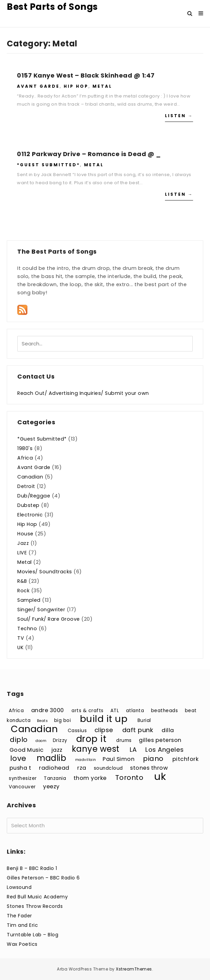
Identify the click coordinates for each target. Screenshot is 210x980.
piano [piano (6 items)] (153, 759)
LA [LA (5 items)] (133, 750)
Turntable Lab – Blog (33, 935)
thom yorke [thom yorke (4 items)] (90, 778)
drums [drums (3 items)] (124, 740)
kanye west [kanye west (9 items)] (96, 749)
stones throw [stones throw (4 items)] (149, 768)
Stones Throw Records (35, 906)
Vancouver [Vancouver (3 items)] (22, 787)
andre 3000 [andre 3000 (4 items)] (48, 710)
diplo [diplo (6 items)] (19, 740)
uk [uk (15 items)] (160, 776)
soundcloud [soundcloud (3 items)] (108, 768)
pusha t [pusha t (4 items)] (20, 768)
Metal (102, 86)
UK (20, 647)
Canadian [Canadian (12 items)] (34, 729)
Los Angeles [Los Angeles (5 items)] (165, 750)
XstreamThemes (134, 969)
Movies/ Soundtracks (45, 572)
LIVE (22, 553)
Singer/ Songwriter (41, 610)
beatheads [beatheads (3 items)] (165, 711)
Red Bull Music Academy (37, 897)
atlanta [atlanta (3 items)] (135, 711)
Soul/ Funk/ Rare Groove (49, 619)
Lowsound (19, 887)
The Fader (19, 916)
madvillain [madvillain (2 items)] (86, 760)
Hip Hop (76, 86)
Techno (27, 629)
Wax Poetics (22, 944)
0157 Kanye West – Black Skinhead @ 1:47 (86, 75)
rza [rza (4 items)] (82, 768)
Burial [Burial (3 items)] (144, 720)
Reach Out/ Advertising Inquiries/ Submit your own (83, 393)
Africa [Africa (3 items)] (16, 711)
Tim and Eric (22, 925)
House (25, 534)
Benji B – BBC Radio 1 (32, 868)
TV (21, 638)
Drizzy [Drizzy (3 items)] (60, 740)
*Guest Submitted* (48, 165)
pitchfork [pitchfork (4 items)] (186, 759)
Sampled (29, 600)
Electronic (30, 515)
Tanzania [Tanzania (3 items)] (55, 778)
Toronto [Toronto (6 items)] (129, 777)
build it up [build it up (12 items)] (104, 719)
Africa (25, 458)
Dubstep (28, 505)
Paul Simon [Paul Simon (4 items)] (119, 759)
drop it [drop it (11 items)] (91, 739)
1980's (25, 448)
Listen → (179, 116)
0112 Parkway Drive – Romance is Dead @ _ (89, 154)
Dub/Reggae (34, 496)
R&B (22, 581)
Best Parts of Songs (52, 7)
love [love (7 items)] (18, 758)
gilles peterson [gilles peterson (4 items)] (160, 740)
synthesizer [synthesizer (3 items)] (23, 778)
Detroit (26, 486)
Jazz (23, 543)
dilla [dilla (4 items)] (168, 730)
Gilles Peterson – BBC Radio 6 (43, 878)
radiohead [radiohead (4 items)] (54, 768)
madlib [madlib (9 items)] (51, 758)
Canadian (30, 477)
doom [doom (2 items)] (41, 741)
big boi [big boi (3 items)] (63, 720)
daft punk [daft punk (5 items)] (138, 730)
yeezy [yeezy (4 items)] (51, 786)
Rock (23, 591)
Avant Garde (38, 86)
